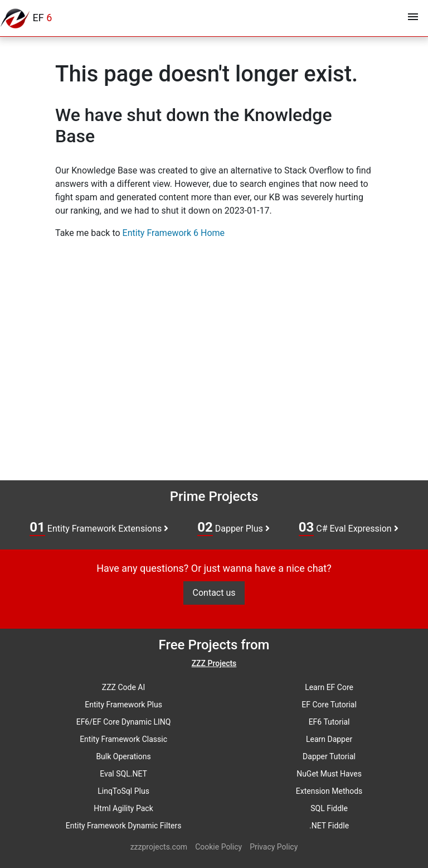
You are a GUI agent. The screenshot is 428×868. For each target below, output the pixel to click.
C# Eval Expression (349, 528)
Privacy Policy (274, 847)
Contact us (214, 593)
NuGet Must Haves (329, 774)
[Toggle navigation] (413, 18)
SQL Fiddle (329, 808)
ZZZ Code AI (123, 687)
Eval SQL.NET (123, 774)
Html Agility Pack (123, 808)
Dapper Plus (234, 528)
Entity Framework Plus (123, 705)
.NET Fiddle (329, 826)
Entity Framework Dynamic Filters (124, 826)
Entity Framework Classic (123, 739)
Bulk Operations (123, 756)
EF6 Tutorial (329, 722)
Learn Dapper (329, 739)
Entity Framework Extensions (99, 528)
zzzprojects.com (159, 847)
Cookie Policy (218, 847)
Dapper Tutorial (329, 756)
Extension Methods (329, 791)
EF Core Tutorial (329, 705)
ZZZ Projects (214, 663)
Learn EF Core (329, 687)
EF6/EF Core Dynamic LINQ (124, 722)
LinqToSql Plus (123, 791)
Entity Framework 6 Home (174, 233)
